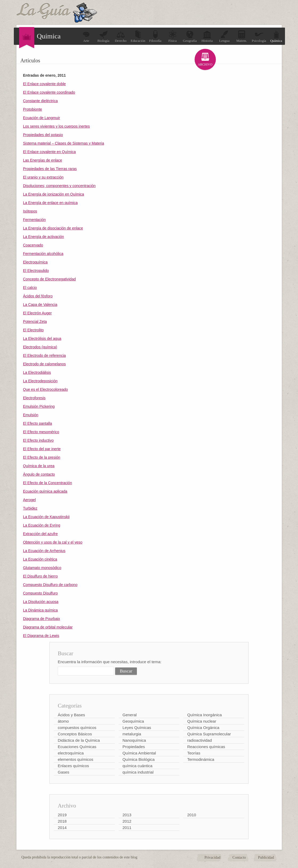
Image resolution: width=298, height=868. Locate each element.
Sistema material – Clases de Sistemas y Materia (64, 143)
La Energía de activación (44, 237)
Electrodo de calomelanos (45, 364)
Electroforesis (34, 398)
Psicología (259, 36)
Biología (104, 36)
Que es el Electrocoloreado (46, 389)
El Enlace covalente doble (45, 84)
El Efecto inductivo (38, 440)
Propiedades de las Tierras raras (50, 169)
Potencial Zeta (35, 322)
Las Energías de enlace (43, 160)
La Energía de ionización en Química (54, 194)
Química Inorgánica (204, 715)
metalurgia (132, 734)
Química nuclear (202, 721)
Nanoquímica (134, 740)
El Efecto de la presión (42, 457)
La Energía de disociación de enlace (53, 228)
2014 (62, 828)
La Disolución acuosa (41, 602)
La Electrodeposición (40, 381)
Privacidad (212, 858)
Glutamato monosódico (42, 568)
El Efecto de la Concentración (48, 483)
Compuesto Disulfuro (41, 593)
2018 (62, 821)
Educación (138, 36)
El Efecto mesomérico (41, 432)
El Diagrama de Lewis (41, 636)
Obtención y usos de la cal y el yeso (53, 542)
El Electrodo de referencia (45, 355)
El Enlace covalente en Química (49, 152)
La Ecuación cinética (40, 559)
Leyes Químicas (137, 728)
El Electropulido (36, 271)
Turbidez (30, 508)
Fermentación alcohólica (43, 254)
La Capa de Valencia (40, 305)
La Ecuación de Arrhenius (44, 551)
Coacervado (33, 245)
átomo (63, 721)
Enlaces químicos (73, 766)
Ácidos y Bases (71, 715)
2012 (127, 821)
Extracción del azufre (41, 534)
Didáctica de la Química (79, 740)
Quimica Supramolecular (209, 734)
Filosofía (155, 36)
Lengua (224, 36)
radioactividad (200, 740)
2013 (127, 815)
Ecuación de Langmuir (42, 118)
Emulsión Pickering (39, 406)
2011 (127, 828)
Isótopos (30, 211)
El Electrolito (33, 330)
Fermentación (35, 220)
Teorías (194, 753)
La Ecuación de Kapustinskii (46, 517)
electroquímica (71, 753)
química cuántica (138, 766)
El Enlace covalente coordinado (49, 92)
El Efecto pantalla (38, 423)
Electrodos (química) (40, 347)
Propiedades (134, 747)
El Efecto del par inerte (42, 449)
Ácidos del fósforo (38, 296)
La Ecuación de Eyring (42, 525)
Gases (63, 772)
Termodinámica (201, 759)
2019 (62, 815)
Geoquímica (133, 721)
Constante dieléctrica (41, 101)
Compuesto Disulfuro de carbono (50, 585)
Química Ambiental (139, 753)
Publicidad (266, 858)
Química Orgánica (203, 728)
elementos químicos (75, 759)
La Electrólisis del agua (42, 338)
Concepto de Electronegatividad (49, 279)
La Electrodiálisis (37, 372)
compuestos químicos (77, 728)
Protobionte (33, 109)
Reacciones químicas (206, 747)
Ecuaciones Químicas (77, 747)
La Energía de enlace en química (50, 203)
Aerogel (30, 500)
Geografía (190, 36)
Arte (86, 36)
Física (173, 36)
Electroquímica (35, 262)
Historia (207, 36)
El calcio (30, 288)
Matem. (242, 36)
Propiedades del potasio (43, 135)
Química (276, 36)
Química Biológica (139, 759)
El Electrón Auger (37, 313)
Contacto (239, 858)
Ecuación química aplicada (45, 491)
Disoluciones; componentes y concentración (59, 186)
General (130, 715)
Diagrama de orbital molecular (48, 627)
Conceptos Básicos (75, 734)
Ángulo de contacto (39, 474)
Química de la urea (39, 466)
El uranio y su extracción (43, 177)
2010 (192, 815)
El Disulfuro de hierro (41, 576)
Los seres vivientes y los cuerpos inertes (56, 126)
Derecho (121, 36)
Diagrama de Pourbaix (42, 619)
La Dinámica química (41, 610)
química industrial (138, 772)
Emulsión (31, 415)
